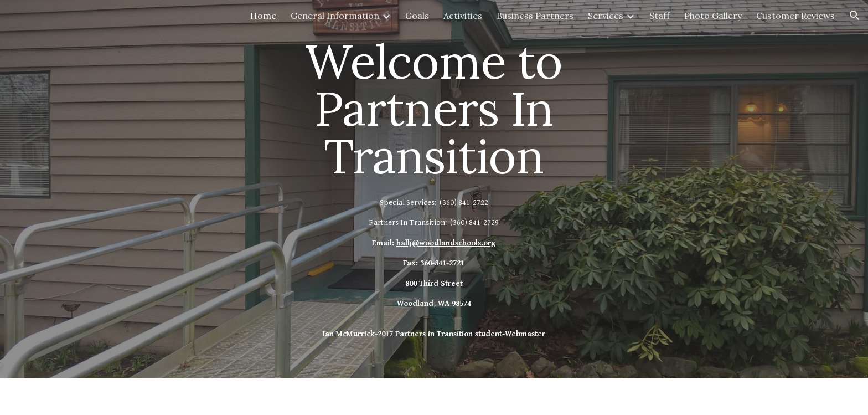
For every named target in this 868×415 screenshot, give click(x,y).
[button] (855, 16)
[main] (434, 189)
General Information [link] (335, 16)
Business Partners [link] (535, 16)
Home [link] (263, 16)
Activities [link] (463, 16)
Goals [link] (417, 16)
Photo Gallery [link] (713, 16)
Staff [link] (660, 16)
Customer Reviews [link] (795, 16)
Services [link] (606, 16)
